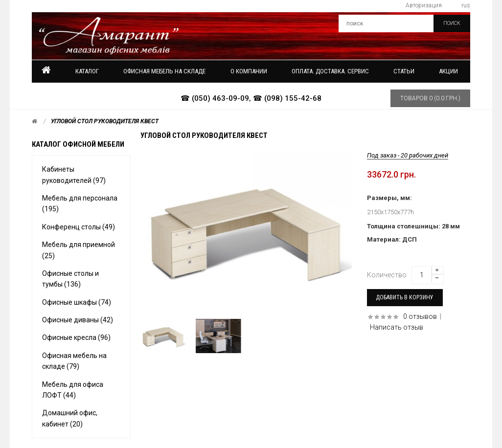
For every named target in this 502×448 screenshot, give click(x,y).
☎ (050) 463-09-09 (215, 98)
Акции (448, 71)
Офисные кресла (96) (76, 337)
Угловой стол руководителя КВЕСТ (105, 121)
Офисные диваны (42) (78, 320)
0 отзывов (420, 316)
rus (466, 5)
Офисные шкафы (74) (77, 302)
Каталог (87, 71)
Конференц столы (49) (79, 227)
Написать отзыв (397, 327)
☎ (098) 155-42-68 (287, 98)
